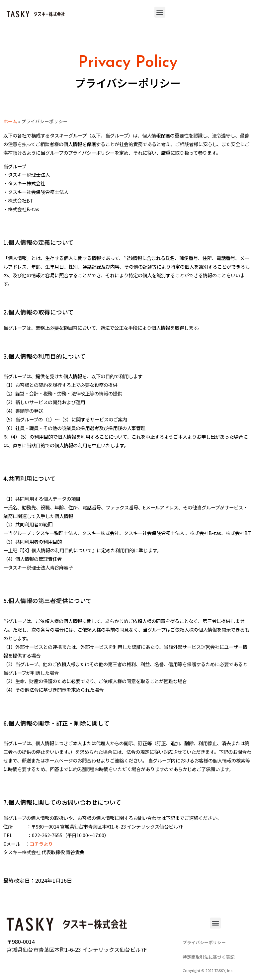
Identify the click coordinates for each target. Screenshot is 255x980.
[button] (160, 12)
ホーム (10, 121)
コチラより (41, 844)
